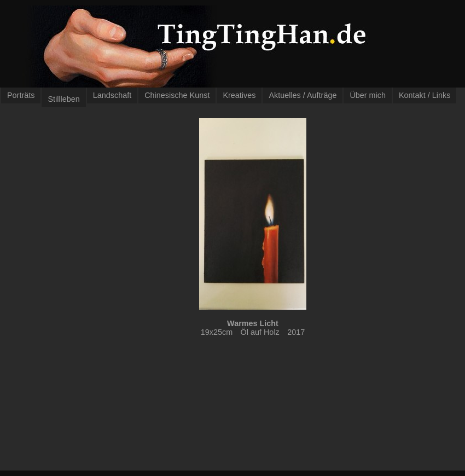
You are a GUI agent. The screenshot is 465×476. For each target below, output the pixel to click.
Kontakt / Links (425, 95)
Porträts (21, 95)
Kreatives (239, 95)
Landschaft (112, 95)
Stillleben (63, 99)
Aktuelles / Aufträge (303, 95)
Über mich (368, 95)
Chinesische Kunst (177, 95)
